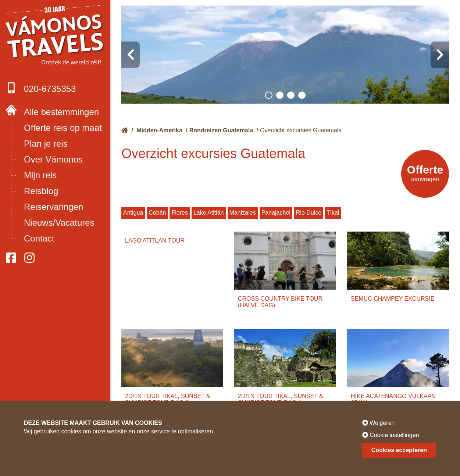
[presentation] (131, 55)
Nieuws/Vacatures (59, 223)
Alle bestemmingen (61, 112)
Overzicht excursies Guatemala (301, 130)
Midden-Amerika (159, 130)
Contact (39, 238)
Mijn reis (40, 175)
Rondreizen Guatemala (221, 130)
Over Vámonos (53, 159)
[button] (269, 95)
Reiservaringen (54, 207)
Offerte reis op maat (63, 128)
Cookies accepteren (399, 450)
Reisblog (41, 191)
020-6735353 (41, 88)
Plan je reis (46, 144)
